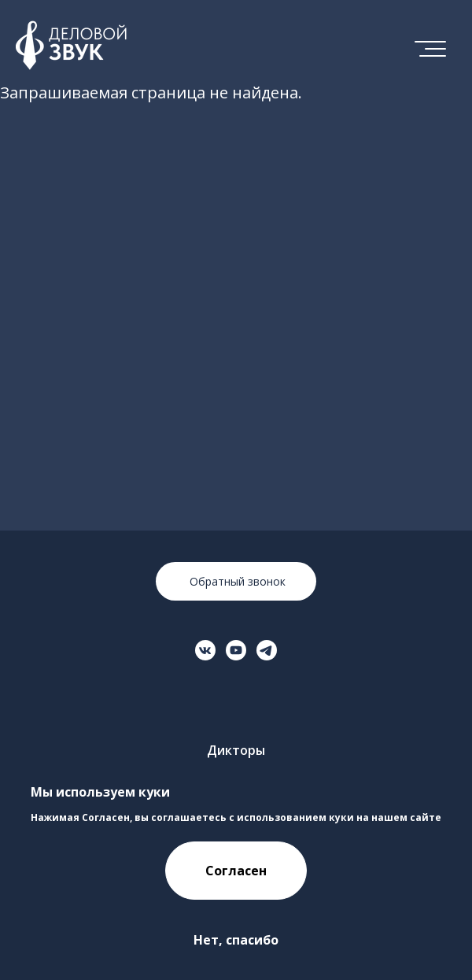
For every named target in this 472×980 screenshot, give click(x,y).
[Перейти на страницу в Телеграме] (267, 650)
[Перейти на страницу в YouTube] (236, 650)
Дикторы (236, 750)
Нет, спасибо (236, 940)
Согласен (236, 871)
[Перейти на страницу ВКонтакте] (205, 650)
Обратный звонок (236, 581)
